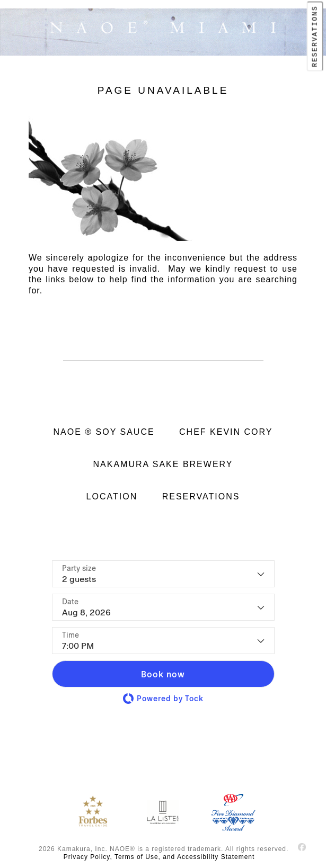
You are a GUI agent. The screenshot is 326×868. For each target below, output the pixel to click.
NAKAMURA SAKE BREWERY (163, 464)
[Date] (163, 607)
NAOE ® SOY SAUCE (104, 432)
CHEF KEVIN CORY (226, 432)
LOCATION (112, 496)
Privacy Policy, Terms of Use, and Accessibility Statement (159, 857)
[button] (163, 674)
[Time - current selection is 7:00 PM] (163, 641)
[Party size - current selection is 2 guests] (163, 574)
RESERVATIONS (315, 36)
